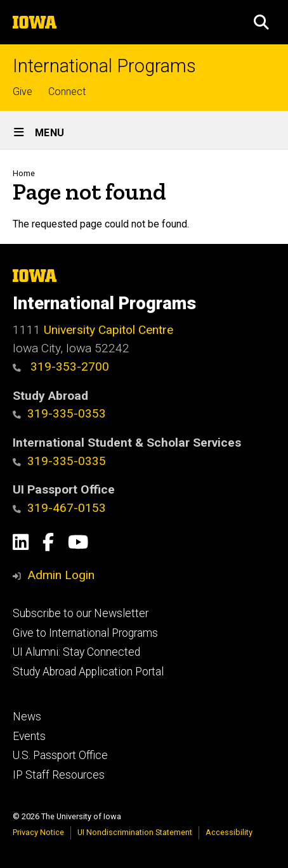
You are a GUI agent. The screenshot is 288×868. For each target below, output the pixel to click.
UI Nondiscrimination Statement (135, 832)
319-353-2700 (61, 367)
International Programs (104, 66)
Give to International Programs (85, 633)
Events (29, 736)
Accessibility (229, 832)
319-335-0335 (59, 461)
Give (23, 92)
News (27, 717)
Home (24, 173)
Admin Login (61, 575)
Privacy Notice (38, 832)
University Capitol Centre (108, 330)
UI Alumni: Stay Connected (76, 652)
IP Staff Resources (59, 775)
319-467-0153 (59, 508)
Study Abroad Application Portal (88, 672)
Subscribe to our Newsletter (81, 613)
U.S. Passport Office (60, 755)
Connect (67, 92)
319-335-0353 (59, 413)
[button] (261, 22)
